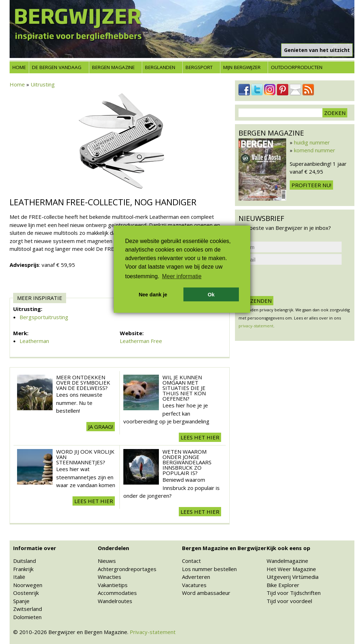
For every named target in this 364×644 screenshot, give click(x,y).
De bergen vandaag (57, 67)
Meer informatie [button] (182, 276)
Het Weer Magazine (291, 569)
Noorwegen (28, 585)
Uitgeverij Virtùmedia (293, 577)
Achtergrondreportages (127, 569)
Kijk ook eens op (288, 548)
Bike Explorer (283, 585)
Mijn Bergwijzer (242, 67)
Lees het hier (200, 437)
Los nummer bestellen (209, 569)
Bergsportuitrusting (44, 317)
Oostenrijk (26, 593)
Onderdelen (113, 548)
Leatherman (34, 341)
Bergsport (199, 67)
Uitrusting (43, 84)
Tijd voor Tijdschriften (294, 593)
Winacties (109, 577)
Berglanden (160, 67)
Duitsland (25, 561)
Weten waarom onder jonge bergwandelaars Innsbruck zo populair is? (187, 462)
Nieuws (107, 561)
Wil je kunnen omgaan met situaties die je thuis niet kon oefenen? (184, 388)
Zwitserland (28, 609)
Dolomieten (27, 617)
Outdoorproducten (297, 67)
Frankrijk (23, 569)
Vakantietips (113, 585)
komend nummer (315, 150)
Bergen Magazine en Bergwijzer (224, 548)
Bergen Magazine (113, 67)
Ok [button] (211, 295)
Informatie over (35, 548)
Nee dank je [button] (153, 295)
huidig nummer (312, 142)
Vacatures (194, 585)
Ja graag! (101, 427)
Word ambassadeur (206, 593)
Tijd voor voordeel (289, 601)
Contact (191, 561)
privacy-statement (256, 326)
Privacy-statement (153, 632)
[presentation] (293, 280)
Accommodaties (117, 593)
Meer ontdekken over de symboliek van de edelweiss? (83, 382)
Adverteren (196, 577)
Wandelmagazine (287, 561)
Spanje (21, 601)
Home (19, 67)
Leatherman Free (141, 341)
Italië (19, 577)
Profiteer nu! (311, 185)
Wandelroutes (115, 601)
